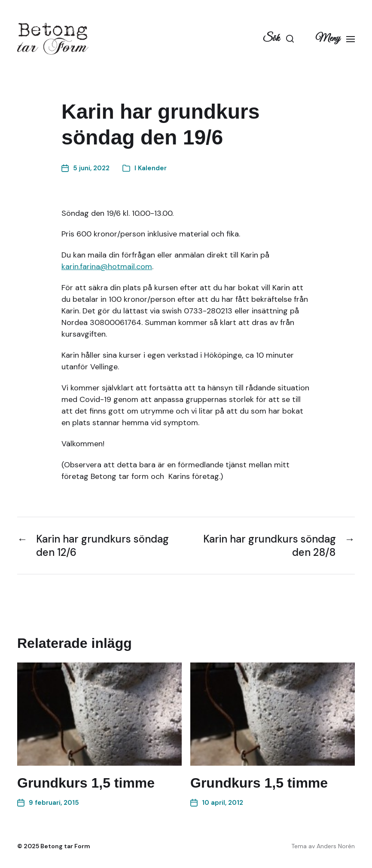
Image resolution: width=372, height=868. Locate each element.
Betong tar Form (65, 846)
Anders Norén (336, 846)
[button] (278, 39)
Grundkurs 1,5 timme (86, 783)
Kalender (152, 168)
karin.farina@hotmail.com (107, 267)
